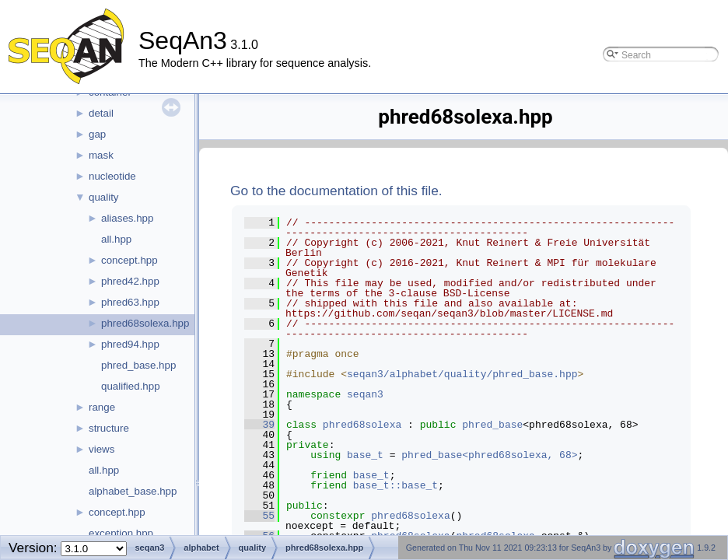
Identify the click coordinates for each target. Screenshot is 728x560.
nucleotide (112, 176)
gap (97, 134)
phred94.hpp (130, 344)
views (101, 449)
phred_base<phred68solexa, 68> (489, 455)
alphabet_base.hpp (133, 491)
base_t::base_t (395, 485)
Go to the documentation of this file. (336, 191)
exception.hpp (121, 533)
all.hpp (116, 239)
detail (101, 113)
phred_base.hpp (138, 365)
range (102, 407)
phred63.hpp (130, 302)
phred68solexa (362, 425)
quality (104, 197)
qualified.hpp (131, 386)
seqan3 (365, 394)
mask (101, 155)
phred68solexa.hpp (145, 323)
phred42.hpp (130, 281)
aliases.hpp (127, 218)
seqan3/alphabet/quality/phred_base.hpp (462, 374)
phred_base (492, 425)
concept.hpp (129, 260)
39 (259, 425)
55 (259, 516)
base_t (365, 455)
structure (109, 428)
